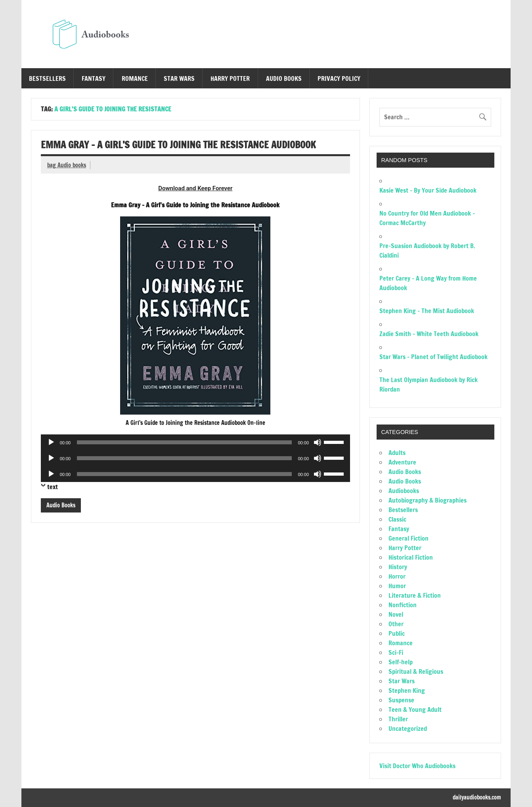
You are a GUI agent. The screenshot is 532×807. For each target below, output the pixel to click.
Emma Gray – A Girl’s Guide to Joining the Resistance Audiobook (178, 145)
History (398, 567)
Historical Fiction (411, 557)
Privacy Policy (339, 78)
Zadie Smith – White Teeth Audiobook (429, 334)
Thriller (398, 719)
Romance (135, 78)
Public (397, 633)
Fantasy (94, 78)
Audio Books (284, 78)
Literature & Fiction (415, 595)
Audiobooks (404, 491)
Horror (397, 576)
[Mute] (318, 442)
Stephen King (407, 690)
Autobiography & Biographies (428, 500)
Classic (397, 519)
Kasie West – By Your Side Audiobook (428, 190)
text (53, 487)
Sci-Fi (396, 652)
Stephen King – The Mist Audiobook (427, 311)
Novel (396, 614)
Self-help (401, 662)
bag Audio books (67, 165)
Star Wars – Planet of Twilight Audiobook (433, 357)
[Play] (51, 442)
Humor (397, 586)
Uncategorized (408, 729)
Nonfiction (403, 605)
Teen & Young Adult (415, 709)
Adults (397, 453)
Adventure (402, 462)
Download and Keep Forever (195, 188)
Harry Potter (230, 78)
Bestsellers (47, 78)
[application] (195, 442)
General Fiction (409, 538)
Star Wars (179, 78)
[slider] (184, 442)
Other (396, 624)
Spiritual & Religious (416, 671)
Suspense (401, 700)
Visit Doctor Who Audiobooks (417, 766)
